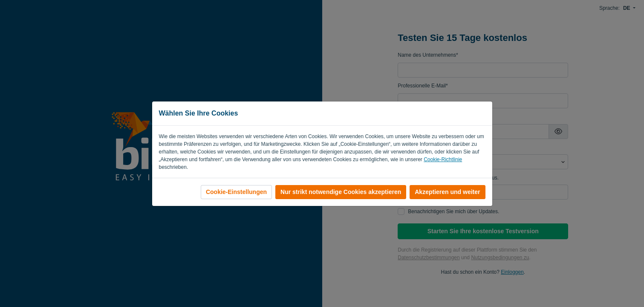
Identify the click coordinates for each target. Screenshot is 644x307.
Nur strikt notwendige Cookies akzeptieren (341, 192)
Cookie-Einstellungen (236, 192)
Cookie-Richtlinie (443, 159)
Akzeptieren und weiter (447, 192)
